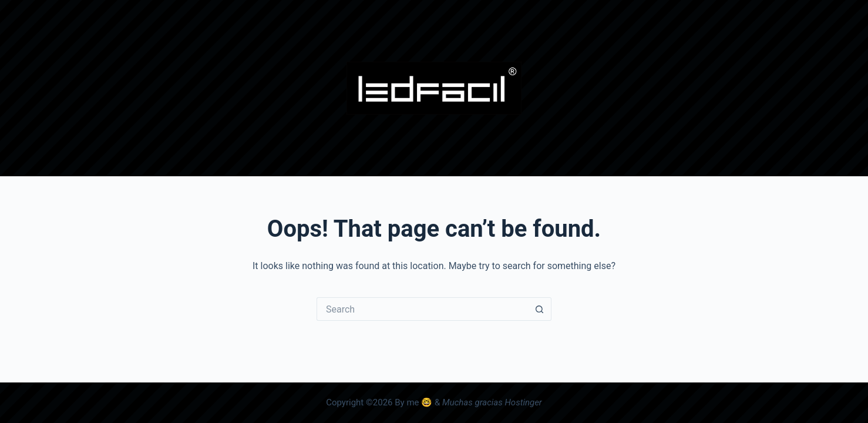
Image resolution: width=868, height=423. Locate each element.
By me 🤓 (413, 402)
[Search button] (540, 309)
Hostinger (523, 402)
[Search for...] (422, 309)
